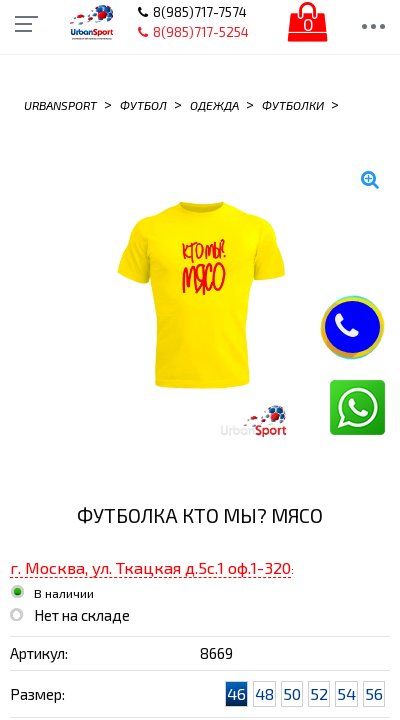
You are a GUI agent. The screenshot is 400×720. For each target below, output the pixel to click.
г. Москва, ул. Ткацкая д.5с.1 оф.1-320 (150, 567)
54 (346, 693)
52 (319, 693)
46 (236, 693)
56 (374, 693)
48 (264, 693)
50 (292, 693)
